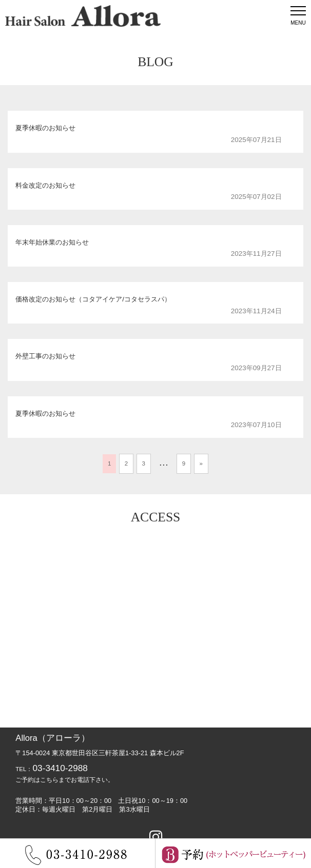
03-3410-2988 (60, 768)
